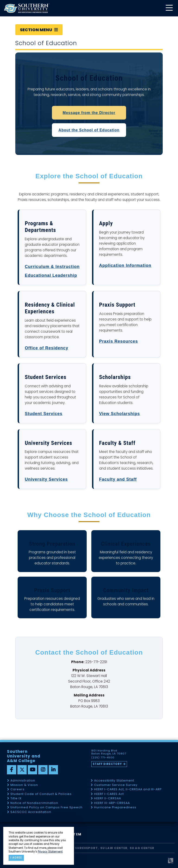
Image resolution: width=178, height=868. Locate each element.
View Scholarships (120, 414)
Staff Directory (107, 764)
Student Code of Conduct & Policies (41, 794)
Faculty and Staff (118, 479)
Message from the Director (89, 113)
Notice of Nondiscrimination (34, 803)
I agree (16, 858)
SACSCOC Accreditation (31, 812)
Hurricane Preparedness (115, 808)
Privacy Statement (50, 852)
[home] (27, 8)
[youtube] (32, 770)
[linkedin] (53, 770)
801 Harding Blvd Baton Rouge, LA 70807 (109, 752)
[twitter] (22, 770)
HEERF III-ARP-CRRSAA (112, 803)
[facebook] (12, 770)
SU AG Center (142, 848)
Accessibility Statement (114, 781)
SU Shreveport (84, 848)
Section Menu (39, 30)
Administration (23, 781)
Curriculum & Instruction (52, 267)
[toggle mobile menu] (169, 8)
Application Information (125, 265)
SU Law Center (114, 848)
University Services (46, 479)
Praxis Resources (119, 341)
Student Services (44, 414)
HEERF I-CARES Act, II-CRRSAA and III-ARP (128, 790)
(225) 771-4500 (103, 758)
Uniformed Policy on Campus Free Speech (46, 808)
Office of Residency (46, 348)
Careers (17, 790)
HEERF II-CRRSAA (108, 799)
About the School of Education (89, 130)
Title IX (16, 799)
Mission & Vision (24, 785)
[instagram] (43, 770)
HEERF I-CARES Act (109, 794)
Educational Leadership (51, 275)
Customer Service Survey (116, 785)
